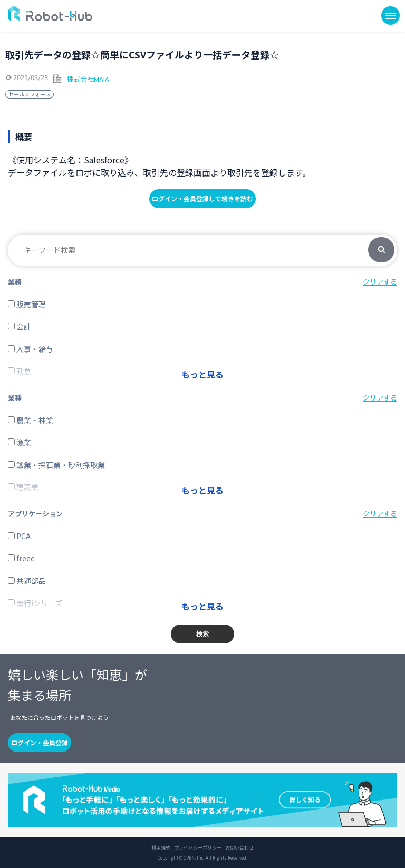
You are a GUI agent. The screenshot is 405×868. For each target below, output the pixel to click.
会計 (20, 326)
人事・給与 (31, 349)
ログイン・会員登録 (40, 742)
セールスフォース (30, 94)
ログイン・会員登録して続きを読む (202, 198)
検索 (381, 250)
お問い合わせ (239, 848)
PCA (19, 536)
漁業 (20, 442)
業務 (15, 282)
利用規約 (161, 848)
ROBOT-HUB (50, 13)
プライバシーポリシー (198, 848)
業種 (15, 398)
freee (21, 558)
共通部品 (27, 581)
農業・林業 (31, 420)
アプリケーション (35, 514)
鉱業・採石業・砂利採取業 (56, 465)
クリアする (380, 282)
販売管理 (27, 304)
